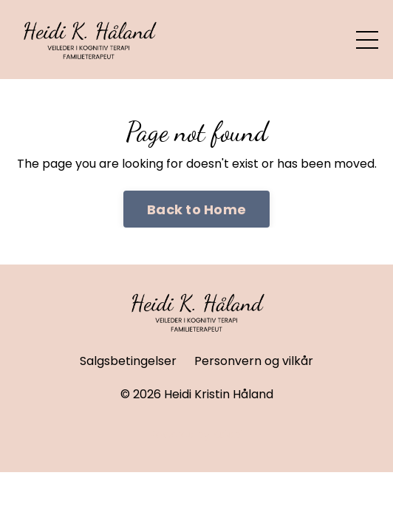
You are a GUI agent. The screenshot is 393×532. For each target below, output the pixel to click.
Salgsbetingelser (128, 361)
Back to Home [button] (196, 209)
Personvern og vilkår (254, 361)
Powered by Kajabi (196, 434)
